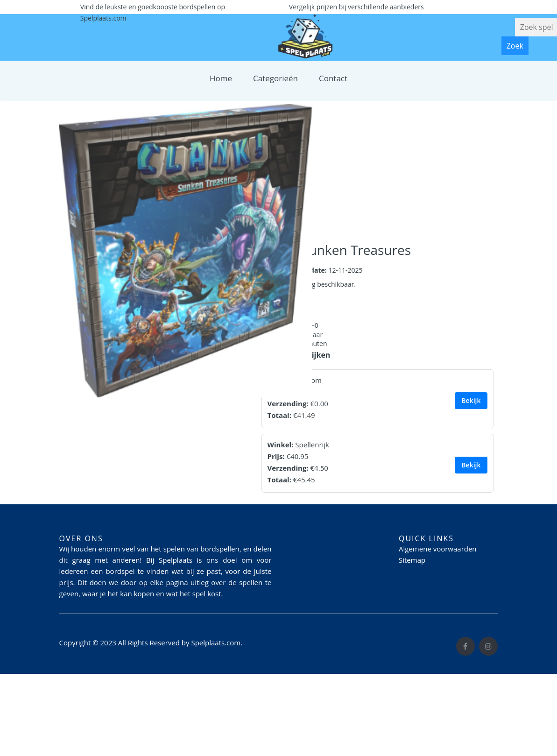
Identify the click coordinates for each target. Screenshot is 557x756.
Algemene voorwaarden (438, 549)
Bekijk (471, 400)
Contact (333, 78)
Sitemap (412, 560)
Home (221, 78)
